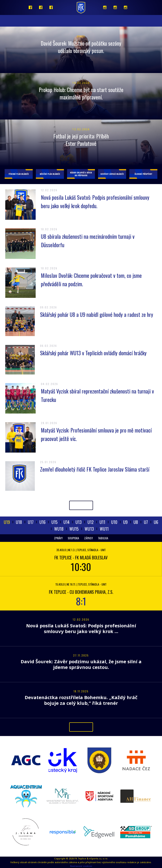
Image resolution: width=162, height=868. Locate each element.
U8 (136, 522)
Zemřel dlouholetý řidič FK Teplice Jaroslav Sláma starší (95, 469)
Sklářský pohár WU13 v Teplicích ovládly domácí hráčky (93, 353)
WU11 (104, 529)
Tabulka (103, 538)
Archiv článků (81, 505)
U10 (114, 522)
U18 (19, 522)
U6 (156, 522)
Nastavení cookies (81, 866)
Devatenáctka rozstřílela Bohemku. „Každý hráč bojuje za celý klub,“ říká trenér (81, 700)
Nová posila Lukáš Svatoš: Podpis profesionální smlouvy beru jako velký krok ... (81, 628)
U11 (102, 522)
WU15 (74, 529)
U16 (43, 522)
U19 (7, 522)
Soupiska (73, 538)
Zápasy (88, 538)
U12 (91, 522)
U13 (79, 522)
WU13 (89, 529)
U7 (146, 522)
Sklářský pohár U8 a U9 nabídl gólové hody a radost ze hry (97, 314)
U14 (67, 522)
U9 (125, 522)
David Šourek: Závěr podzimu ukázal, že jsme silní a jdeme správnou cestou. (81, 664)
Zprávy (58, 538)
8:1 (81, 601)
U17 (31, 522)
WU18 (59, 529)
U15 (55, 522)
